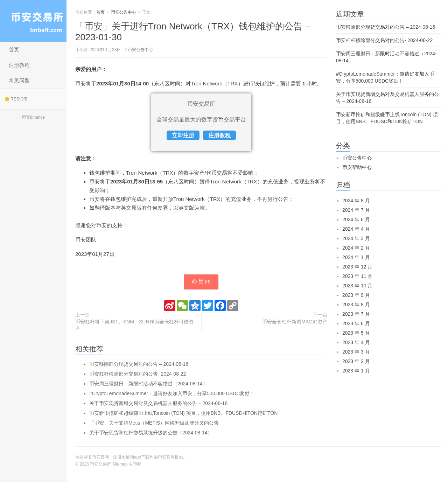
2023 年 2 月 (356, 361)
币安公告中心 (124, 12)
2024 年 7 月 (356, 210)
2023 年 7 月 (356, 314)
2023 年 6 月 (356, 323)
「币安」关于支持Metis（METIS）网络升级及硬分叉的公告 (154, 423)
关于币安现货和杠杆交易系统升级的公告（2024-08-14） (151, 433)
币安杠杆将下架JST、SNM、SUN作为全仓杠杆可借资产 (134, 326)
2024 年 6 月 (356, 219)
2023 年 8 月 (356, 305)
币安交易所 (33, 21)
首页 (14, 50)
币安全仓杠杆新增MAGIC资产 (295, 322)
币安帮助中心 (357, 167)
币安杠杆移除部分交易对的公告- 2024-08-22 (138, 374)
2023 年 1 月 (356, 371)
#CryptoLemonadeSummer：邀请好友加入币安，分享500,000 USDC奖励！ (172, 394)
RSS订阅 (16, 99)
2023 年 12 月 (357, 267)
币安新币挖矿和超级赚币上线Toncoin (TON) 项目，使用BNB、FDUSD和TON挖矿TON (183, 413)
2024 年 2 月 (356, 248)
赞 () (201, 282)
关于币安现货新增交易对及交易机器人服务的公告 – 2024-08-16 (158, 404)
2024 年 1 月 (356, 257)
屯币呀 (135, 464)
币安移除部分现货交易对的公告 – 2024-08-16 (139, 364)
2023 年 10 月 (357, 286)
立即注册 (183, 135)
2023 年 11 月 (357, 276)
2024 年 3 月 (356, 238)
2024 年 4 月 (356, 229)
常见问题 (19, 80)
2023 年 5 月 (356, 333)
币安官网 (166, 457)
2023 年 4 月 (356, 342)
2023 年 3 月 (356, 352)
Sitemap (120, 464)
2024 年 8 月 (356, 201)
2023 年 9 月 (356, 295)
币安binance (33, 117)
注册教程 (19, 65)
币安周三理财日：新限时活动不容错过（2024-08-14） (148, 384)
